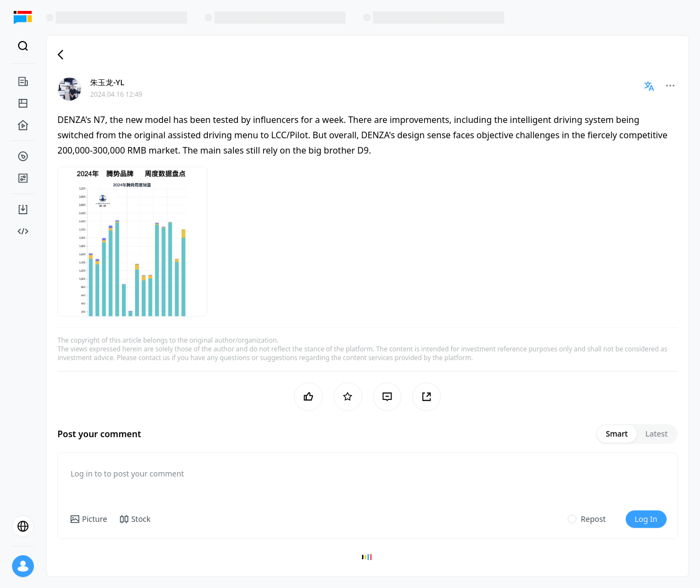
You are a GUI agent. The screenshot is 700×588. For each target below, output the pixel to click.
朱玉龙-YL (107, 82)
